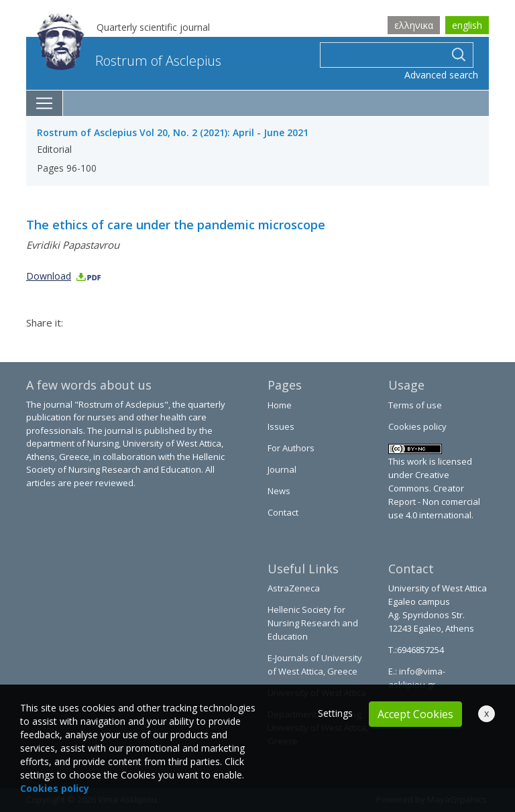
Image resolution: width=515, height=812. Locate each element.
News (279, 491)
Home (280, 405)
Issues (281, 426)
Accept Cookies (415, 714)
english (467, 25)
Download (64, 276)
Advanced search (441, 75)
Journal (282, 469)
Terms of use (415, 405)
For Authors (291, 448)
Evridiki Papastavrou (73, 245)
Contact (283, 512)
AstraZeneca (294, 588)
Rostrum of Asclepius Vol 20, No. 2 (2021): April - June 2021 (173, 132)
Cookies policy (417, 426)
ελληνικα (414, 25)
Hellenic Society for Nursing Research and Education (313, 623)
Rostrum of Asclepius (129, 61)
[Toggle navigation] (45, 103)
